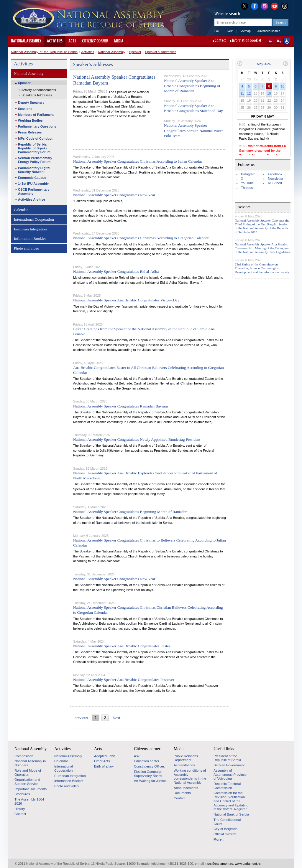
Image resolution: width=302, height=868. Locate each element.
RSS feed (275, 183)
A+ (279, 41)
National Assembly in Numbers (30, 763)
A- (270, 41)
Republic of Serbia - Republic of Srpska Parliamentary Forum (34, 148)
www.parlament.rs (248, 864)
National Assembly (26, 41)
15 (269, 93)
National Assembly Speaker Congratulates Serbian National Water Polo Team (193, 130)
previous (81, 718)
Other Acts (102, 761)
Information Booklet (30, 239)
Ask (137, 756)
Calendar (21, 210)
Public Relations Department (186, 758)
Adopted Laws (105, 756)
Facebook (275, 174)
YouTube (247, 183)
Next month (286, 63)
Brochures (22, 794)
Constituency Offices (149, 766)
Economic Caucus (32, 178)
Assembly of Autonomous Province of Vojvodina (230, 774)
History (20, 809)
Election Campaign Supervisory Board (148, 774)
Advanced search (269, 31)
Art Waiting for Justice (150, 781)
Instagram (248, 174)
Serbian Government (229, 765)
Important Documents (31, 789)
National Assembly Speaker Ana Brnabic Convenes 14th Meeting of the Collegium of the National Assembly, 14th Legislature (263, 248)
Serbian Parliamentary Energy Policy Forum (35, 160)
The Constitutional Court (227, 822)
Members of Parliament (36, 115)
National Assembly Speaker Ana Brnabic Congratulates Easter (122, 646)
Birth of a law (104, 766)
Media (119, 41)
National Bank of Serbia (231, 814)
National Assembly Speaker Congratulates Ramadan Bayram (120, 406)
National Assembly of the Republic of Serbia (44, 52)
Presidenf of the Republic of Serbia (227, 758)
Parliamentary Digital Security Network (34, 170)
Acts (72, 41)
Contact (220, 41)
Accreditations (184, 765)
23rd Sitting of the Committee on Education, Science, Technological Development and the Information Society (262, 268)
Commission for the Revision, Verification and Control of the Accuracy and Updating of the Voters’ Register (231, 801)
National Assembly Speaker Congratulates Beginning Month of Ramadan (130, 512)
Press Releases (30, 132)
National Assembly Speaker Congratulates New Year (114, 195)
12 (249, 93)
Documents (182, 793)
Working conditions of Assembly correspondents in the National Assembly (190, 777)
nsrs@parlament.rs (219, 864)
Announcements (186, 788)
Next (116, 718)
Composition (24, 756)
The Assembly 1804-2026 (30, 801)
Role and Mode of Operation (28, 773)
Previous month (240, 63)
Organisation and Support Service (27, 782)
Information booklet (247, 41)
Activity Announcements (39, 90)
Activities (55, 41)
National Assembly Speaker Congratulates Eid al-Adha (116, 272)
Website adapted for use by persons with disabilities (287, 41)
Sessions (25, 109)
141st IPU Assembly (33, 184)
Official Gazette (225, 834)
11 (242, 93)
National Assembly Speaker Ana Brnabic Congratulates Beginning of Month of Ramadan (192, 86)
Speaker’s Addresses (161, 52)
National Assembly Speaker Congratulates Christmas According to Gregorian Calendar (141, 238)
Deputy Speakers (31, 103)
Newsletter (275, 179)
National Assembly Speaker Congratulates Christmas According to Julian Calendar (138, 161)
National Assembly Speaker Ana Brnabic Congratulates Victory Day (126, 300)
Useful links (224, 749)
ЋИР (230, 31)
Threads (247, 188)
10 (283, 86)
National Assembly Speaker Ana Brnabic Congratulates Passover (124, 680)
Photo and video (27, 248)
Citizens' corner (95, 41)
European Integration (30, 229)
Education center (147, 761)
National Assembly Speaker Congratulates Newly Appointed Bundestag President (137, 439)
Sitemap (245, 31)
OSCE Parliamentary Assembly (34, 191)
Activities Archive (32, 199)
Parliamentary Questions (37, 126)
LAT (217, 31)
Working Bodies (30, 121)
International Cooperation (34, 219)
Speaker (135, 52)
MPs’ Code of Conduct (35, 138)
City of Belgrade (225, 829)
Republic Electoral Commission (227, 786)
